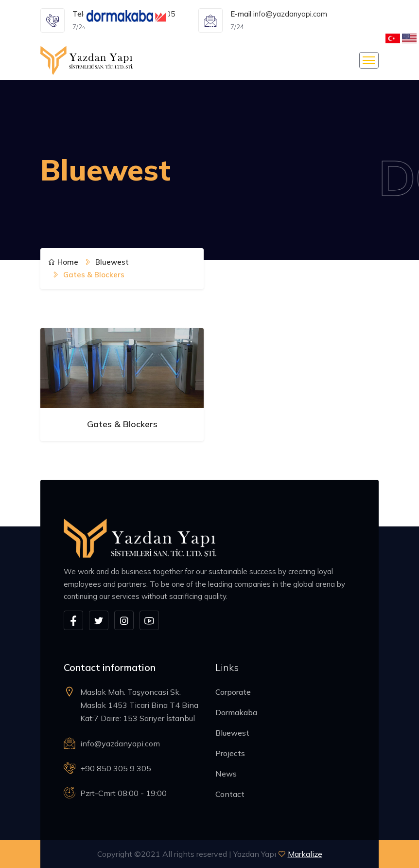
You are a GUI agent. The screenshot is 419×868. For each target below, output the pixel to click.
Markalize (305, 854)
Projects (230, 753)
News (226, 774)
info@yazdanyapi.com (290, 14)
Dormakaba (236, 712)
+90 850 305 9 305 (116, 768)
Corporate (233, 692)
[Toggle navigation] (369, 60)
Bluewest (232, 733)
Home (63, 262)
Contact (230, 794)
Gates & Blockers (122, 424)
